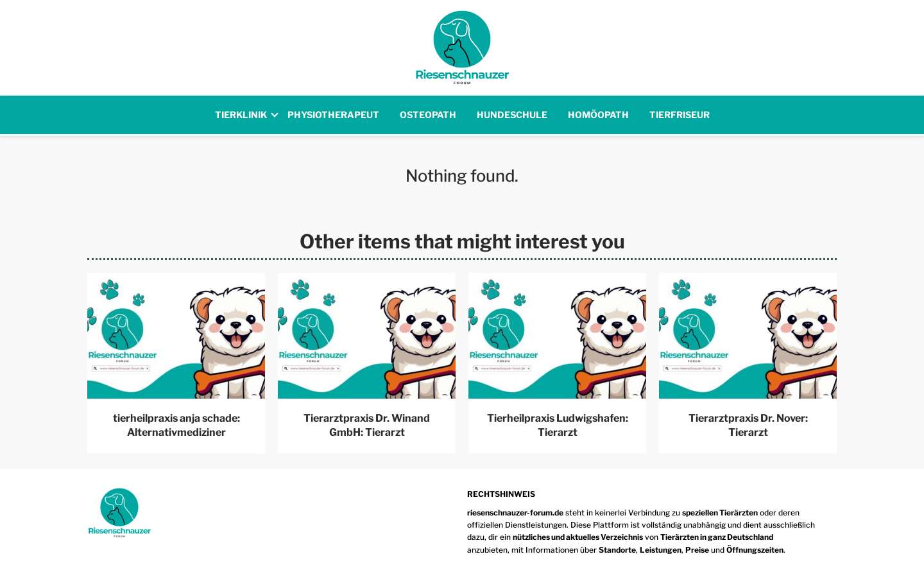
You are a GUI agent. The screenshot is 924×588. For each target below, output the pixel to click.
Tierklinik (241, 115)
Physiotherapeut (333, 115)
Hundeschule (512, 115)
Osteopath (428, 115)
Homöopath (598, 115)
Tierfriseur (680, 115)
